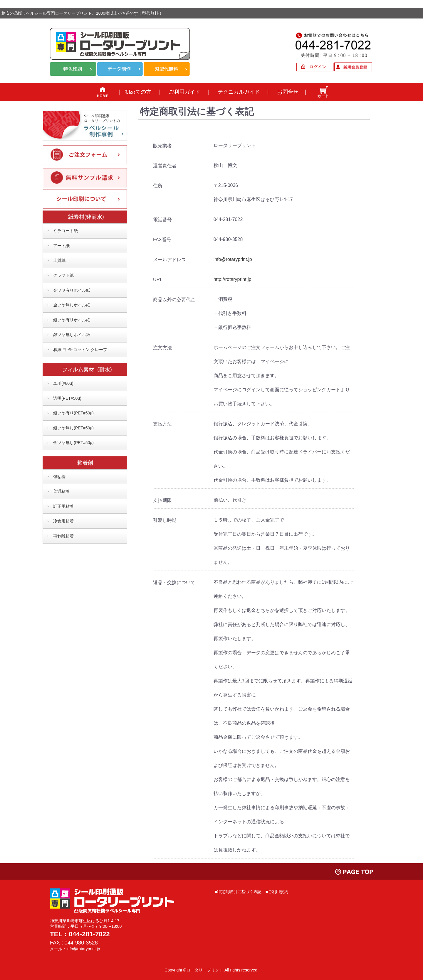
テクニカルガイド (239, 92)
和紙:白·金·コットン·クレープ (80, 350)
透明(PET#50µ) (67, 398)
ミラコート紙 (66, 231)
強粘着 (59, 477)
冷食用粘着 (63, 521)
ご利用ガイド (184, 92)
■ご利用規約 (277, 892)
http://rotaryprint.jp (233, 279)
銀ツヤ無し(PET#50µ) (73, 428)
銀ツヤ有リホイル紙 (72, 320)
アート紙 (61, 246)
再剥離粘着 (63, 536)
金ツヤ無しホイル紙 (72, 305)
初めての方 (138, 92)
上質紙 (59, 260)
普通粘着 (61, 491)
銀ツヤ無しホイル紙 (72, 335)
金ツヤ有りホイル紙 (72, 290)
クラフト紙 (63, 275)
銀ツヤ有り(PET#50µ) (73, 413)
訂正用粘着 (63, 506)
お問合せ (288, 92)
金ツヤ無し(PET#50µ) (73, 443)
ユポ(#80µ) (63, 383)
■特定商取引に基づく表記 (238, 892)
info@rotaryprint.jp (233, 259)
